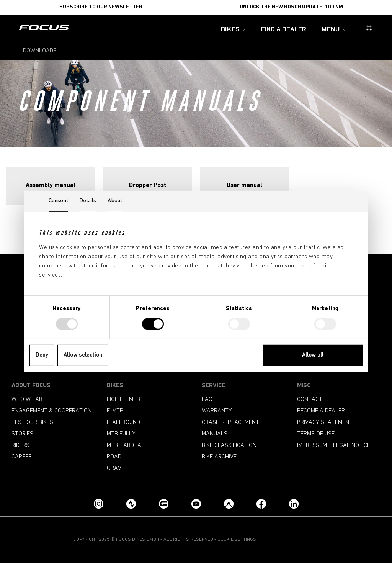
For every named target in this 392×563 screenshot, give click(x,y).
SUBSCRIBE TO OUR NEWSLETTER (101, 7)
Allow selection (83, 355)
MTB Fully (121, 434)
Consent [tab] (58, 201)
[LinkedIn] (294, 504)
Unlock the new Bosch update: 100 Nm (291, 7)
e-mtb (115, 411)
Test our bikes (32, 422)
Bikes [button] (233, 30)
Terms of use (316, 434)
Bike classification (229, 445)
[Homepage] (44, 28)
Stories (22, 434)
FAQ (207, 399)
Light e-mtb (123, 399)
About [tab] (115, 201)
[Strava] (131, 504)
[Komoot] (229, 504)
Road (114, 457)
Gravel (117, 468)
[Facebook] (261, 504)
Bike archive (219, 457)
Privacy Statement (325, 422)
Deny (42, 355)
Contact (310, 399)
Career (22, 457)
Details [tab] (88, 201)
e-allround (123, 422)
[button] (369, 29)
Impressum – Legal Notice (334, 445)
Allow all (313, 355)
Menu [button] (334, 30)
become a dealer (321, 411)
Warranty (217, 411)
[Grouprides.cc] (164, 504)
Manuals (215, 434)
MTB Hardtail (126, 445)
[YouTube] (196, 504)
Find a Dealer (284, 30)
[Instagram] (99, 504)
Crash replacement (230, 422)
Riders (20, 445)
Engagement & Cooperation (51, 411)
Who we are (29, 399)
